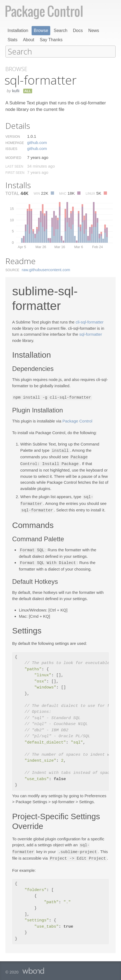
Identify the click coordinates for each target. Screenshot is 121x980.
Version (13, 136)
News (94, 31)
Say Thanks (51, 40)
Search (61, 31)
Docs (78, 31)
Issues (11, 149)
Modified (13, 158)
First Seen (15, 172)
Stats (12, 40)
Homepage (15, 143)
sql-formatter (90, 334)
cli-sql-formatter (90, 322)
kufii (16, 90)
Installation (18, 31)
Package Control (77, 420)
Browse (41, 31)
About (29, 40)
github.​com (37, 142)
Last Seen (14, 166)
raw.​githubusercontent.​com (46, 269)
